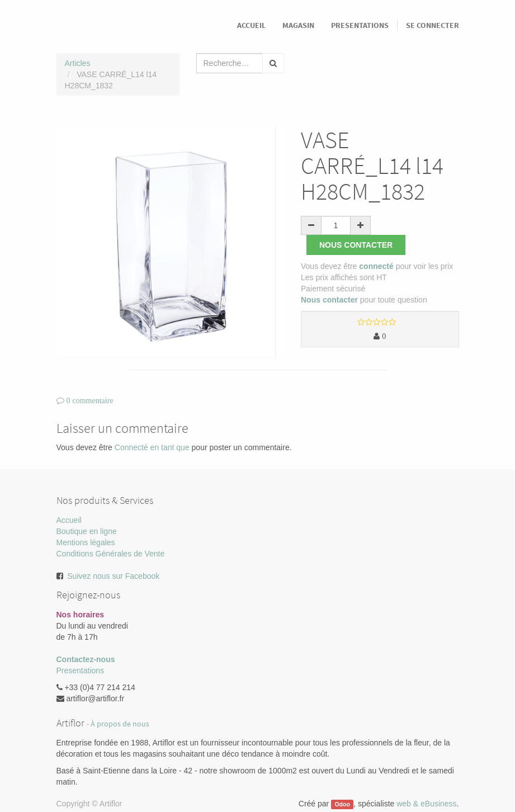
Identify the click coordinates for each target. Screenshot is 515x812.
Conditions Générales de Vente (111, 554)
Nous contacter (356, 245)
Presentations (81, 671)
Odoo (342, 804)
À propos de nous (120, 724)
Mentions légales (86, 542)
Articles (78, 63)
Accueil (69, 520)
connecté (376, 266)
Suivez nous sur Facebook (113, 576)
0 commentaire (90, 400)
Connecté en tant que (152, 447)
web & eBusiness (426, 804)
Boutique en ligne (87, 531)
